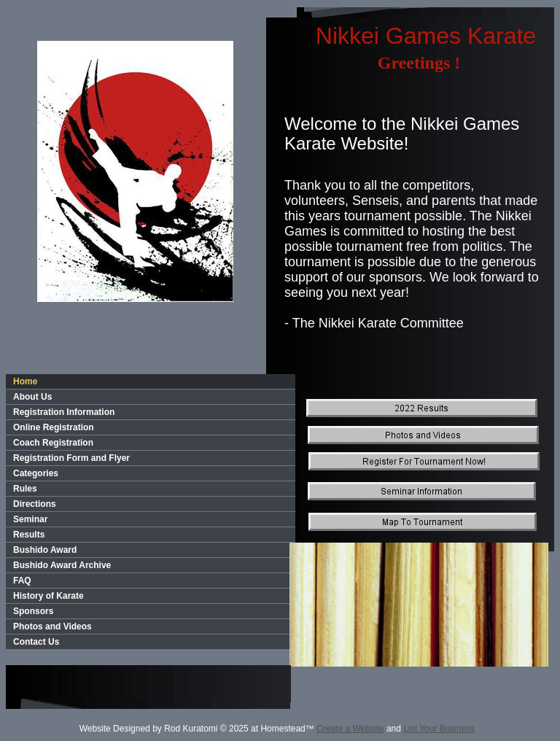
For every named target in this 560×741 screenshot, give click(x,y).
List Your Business (439, 729)
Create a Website (350, 729)
